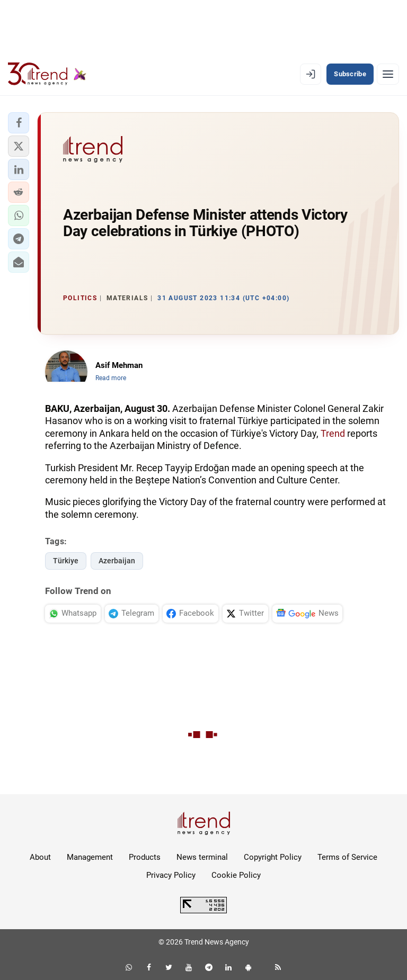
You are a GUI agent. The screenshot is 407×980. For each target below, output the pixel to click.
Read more (111, 378)
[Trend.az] (47, 74)
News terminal (202, 857)
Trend (333, 433)
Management (90, 857)
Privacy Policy (171, 875)
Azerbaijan (117, 561)
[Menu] (388, 74)
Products (145, 857)
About (40, 857)
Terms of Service (347, 857)
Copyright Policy (273, 857)
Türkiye (66, 561)
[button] (19, 123)
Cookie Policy (236, 875)
